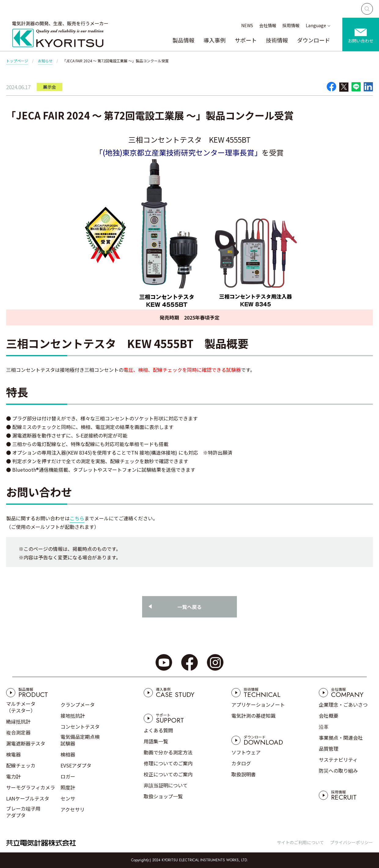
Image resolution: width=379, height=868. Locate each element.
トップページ (17, 61)
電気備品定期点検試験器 (80, 740)
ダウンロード (314, 40)
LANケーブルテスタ (28, 798)
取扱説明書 (244, 774)
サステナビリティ (338, 760)
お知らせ (45, 61)
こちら (77, 518)
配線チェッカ (21, 765)
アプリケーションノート (258, 705)
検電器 (13, 754)
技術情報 (277, 40)
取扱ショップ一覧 (163, 796)
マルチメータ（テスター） (21, 707)
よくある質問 (158, 730)
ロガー (68, 776)
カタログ (241, 763)
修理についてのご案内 (168, 763)
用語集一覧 (156, 741)
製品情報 (183, 40)
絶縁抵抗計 (18, 721)
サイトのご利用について (300, 842)
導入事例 (215, 40)
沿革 (324, 727)
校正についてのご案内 (168, 774)
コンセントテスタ (80, 727)
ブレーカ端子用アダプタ (23, 812)
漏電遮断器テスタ (26, 743)
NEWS (247, 25)
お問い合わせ (361, 41)
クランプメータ (78, 705)
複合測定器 (18, 732)
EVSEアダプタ (76, 765)
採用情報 (291, 25)
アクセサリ (73, 809)
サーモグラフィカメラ (31, 787)
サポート (246, 40)
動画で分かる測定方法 (168, 752)
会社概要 (329, 716)
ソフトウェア (246, 752)
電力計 (13, 776)
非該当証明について (166, 785)
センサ (68, 798)
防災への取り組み (338, 771)
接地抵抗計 (73, 716)
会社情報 (268, 25)
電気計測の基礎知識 (253, 716)
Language (316, 25)
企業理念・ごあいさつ (343, 705)
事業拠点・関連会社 (341, 738)
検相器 (68, 754)
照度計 (68, 787)
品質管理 (329, 749)
